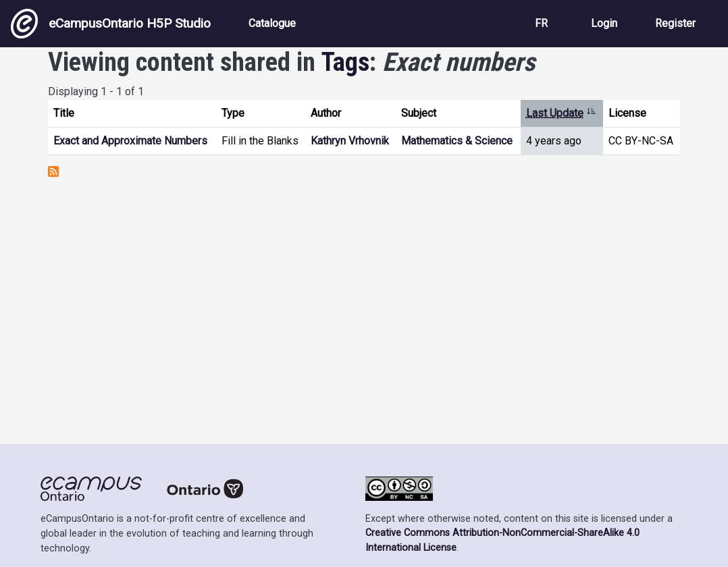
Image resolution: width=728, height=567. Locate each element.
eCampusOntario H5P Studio (111, 24)
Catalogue (272, 23)
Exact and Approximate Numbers (130, 141)
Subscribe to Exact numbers (53, 171)
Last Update (561, 113)
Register (675, 23)
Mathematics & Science (457, 141)
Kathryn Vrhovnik (350, 141)
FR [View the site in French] (541, 23)
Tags (345, 62)
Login (604, 23)
